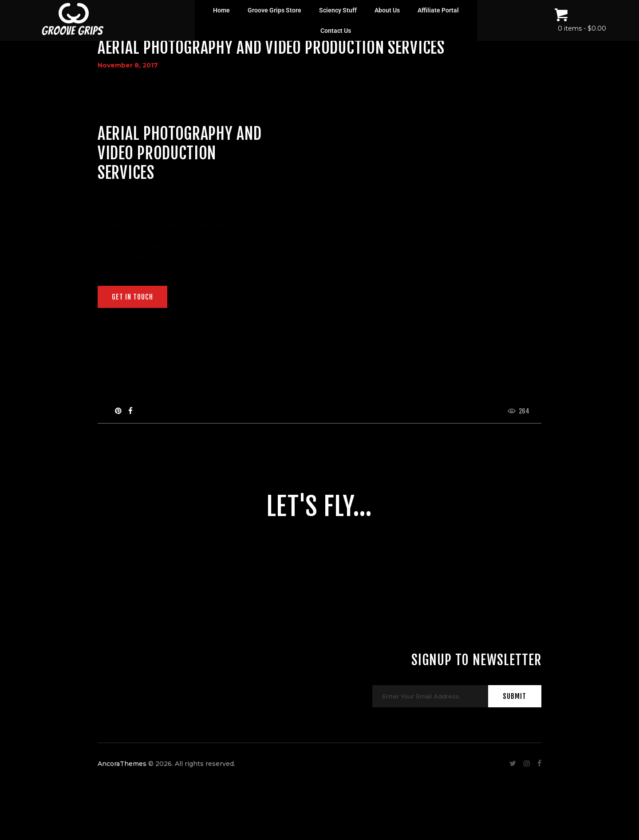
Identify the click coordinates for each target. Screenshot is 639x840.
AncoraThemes (122, 785)
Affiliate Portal (438, 10)
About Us (387, 10)
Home (221, 10)
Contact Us (336, 31)
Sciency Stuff (338, 10)
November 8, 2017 (128, 65)
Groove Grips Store (274, 10)
